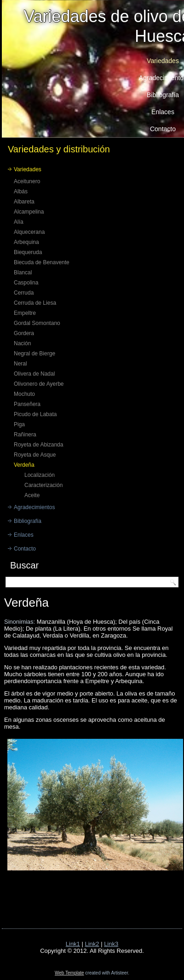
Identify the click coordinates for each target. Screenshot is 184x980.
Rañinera (25, 435)
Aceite (32, 495)
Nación (22, 343)
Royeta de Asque (35, 455)
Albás (21, 191)
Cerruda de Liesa (35, 303)
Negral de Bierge (34, 354)
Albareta (24, 202)
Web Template (69, 973)
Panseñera (27, 404)
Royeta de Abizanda (38, 445)
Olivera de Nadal (34, 374)
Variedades (28, 169)
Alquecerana (29, 232)
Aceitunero (27, 181)
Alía (19, 222)
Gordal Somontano (37, 323)
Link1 (73, 944)
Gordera (24, 333)
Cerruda (24, 293)
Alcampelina (29, 212)
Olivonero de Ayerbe (39, 384)
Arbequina (26, 242)
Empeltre (25, 313)
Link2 (92, 944)
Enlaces (24, 535)
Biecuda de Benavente (42, 262)
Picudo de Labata (35, 414)
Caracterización (43, 485)
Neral (20, 364)
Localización (40, 475)
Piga (19, 424)
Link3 (111, 944)
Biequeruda (28, 252)
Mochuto (24, 394)
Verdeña (24, 465)
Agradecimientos (34, 507)
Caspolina (26, 283)
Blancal (23, 273)
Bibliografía (28, 521)
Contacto (25, 549)
